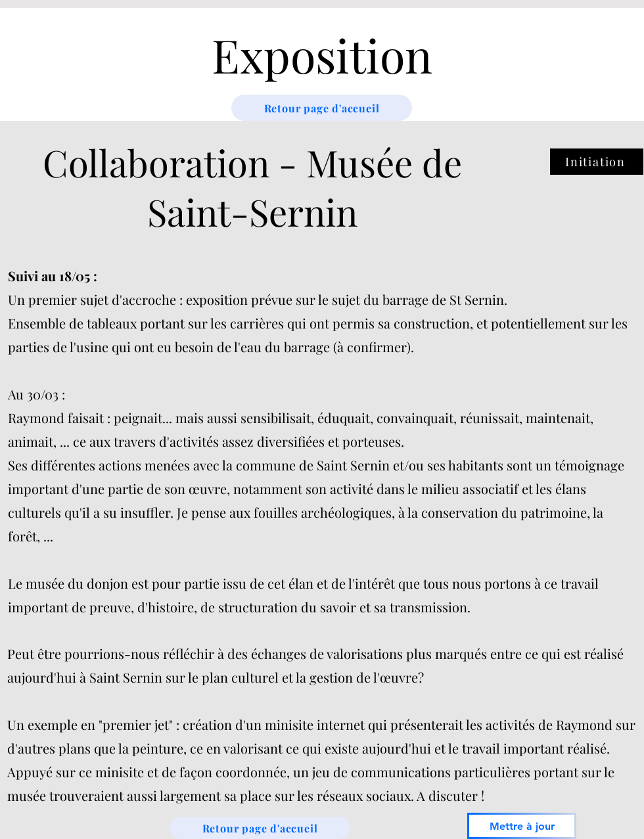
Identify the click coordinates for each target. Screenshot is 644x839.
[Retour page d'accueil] (322, 108)
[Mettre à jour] (522, 826)
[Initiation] (597, 162)
